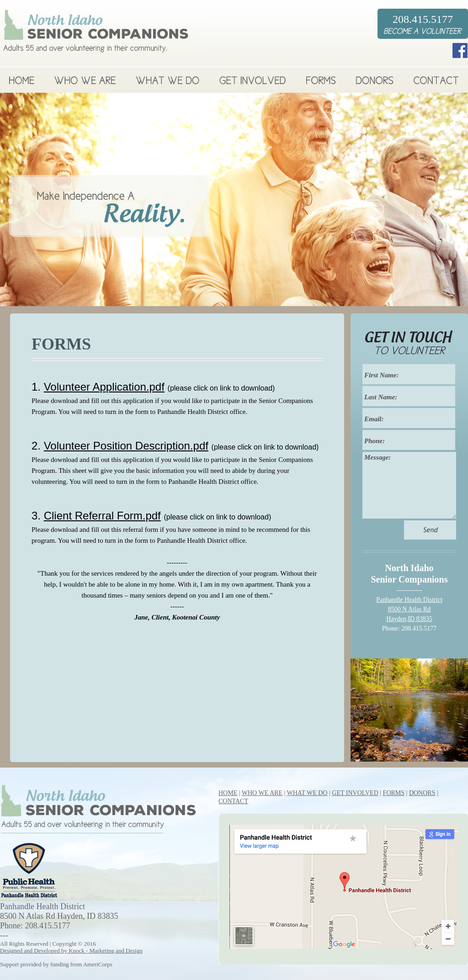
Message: (409, 485)
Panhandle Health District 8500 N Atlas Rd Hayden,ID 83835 (409, 609)
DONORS (422, 793)
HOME (228, 793)
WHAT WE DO (307, 793)
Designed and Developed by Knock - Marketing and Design (71, 951)
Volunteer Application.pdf (104, 387)
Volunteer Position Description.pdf (126, 446)
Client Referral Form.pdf (102, 516)
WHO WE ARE (262, 793)
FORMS (394, 793)
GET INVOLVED (355, 793)
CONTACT (233, 801)
